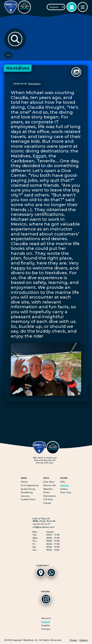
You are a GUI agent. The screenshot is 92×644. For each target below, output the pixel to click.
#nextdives (34, 84)
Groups (47, 503)
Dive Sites (49, 482)
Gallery (64, 489)
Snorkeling (27, 493)
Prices (47, 493)
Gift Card (48, 500)
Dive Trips (66, 493)
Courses (25, 496)
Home (24, 482)
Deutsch (46, 619)
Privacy (73, 641)
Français (46, 629)
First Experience (30, 486)
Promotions (50, 496)
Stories (64, 486)
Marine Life (49, 486)
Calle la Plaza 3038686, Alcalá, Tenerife (44, 520)
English (46, 622)
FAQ (62, 482)
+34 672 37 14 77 (41, 524)
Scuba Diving (28, 489)
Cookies (84, 641)
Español (46, 626)
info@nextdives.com (44, 527)
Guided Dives (28, 500)
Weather (48, 489)
